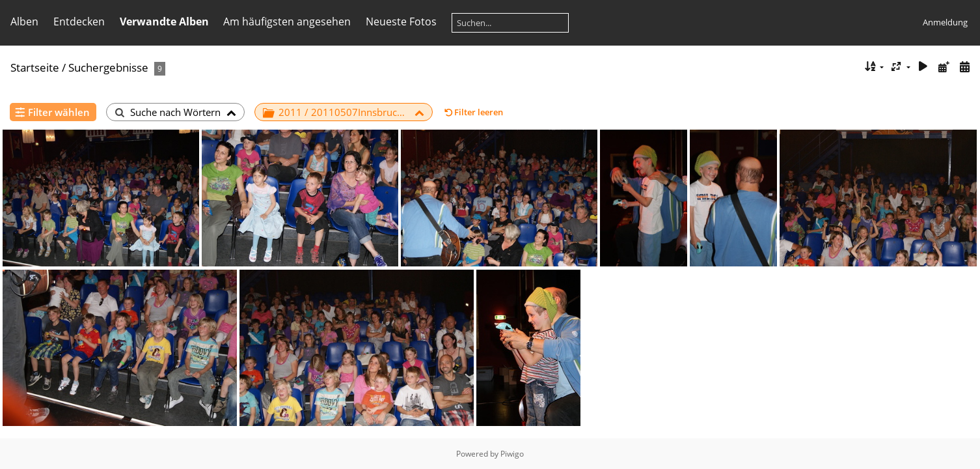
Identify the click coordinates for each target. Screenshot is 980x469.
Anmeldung (945, 22)
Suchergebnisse (108, 67)
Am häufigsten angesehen (287, 21)
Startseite (35, 67)
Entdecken (79, 21)
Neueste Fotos (401, 21)
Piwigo (512, 454)
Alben (24, 21)
